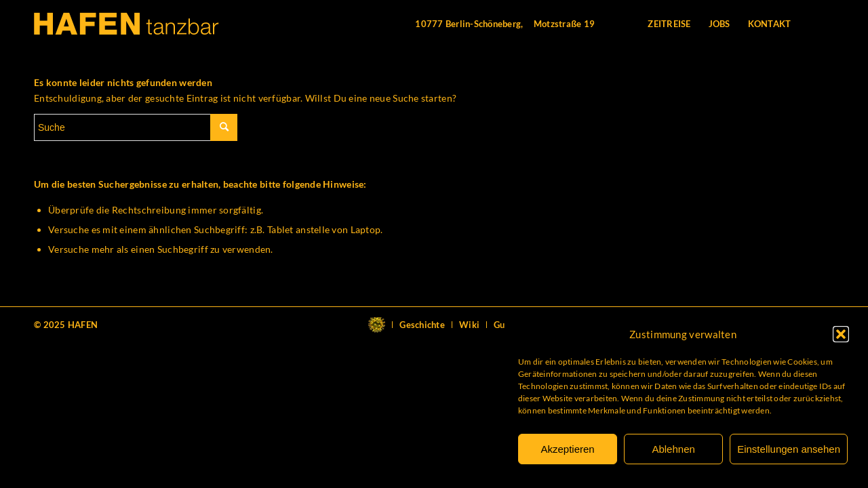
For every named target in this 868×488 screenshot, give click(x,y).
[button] (841, 334)
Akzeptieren (567, 449)
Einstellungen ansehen (789, 449)
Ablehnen (673, 449)
